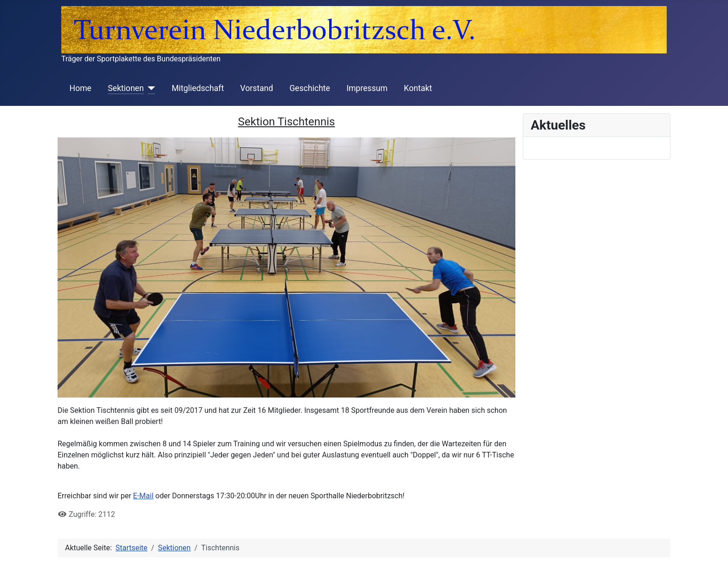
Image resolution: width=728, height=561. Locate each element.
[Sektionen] (150, 88)
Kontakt (418, 88)
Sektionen (126, 88)
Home (81, 88)
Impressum (367, 88)
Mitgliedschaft (198, 88)
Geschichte (310, 88)
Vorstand (257, 88)
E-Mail (143, 496)
